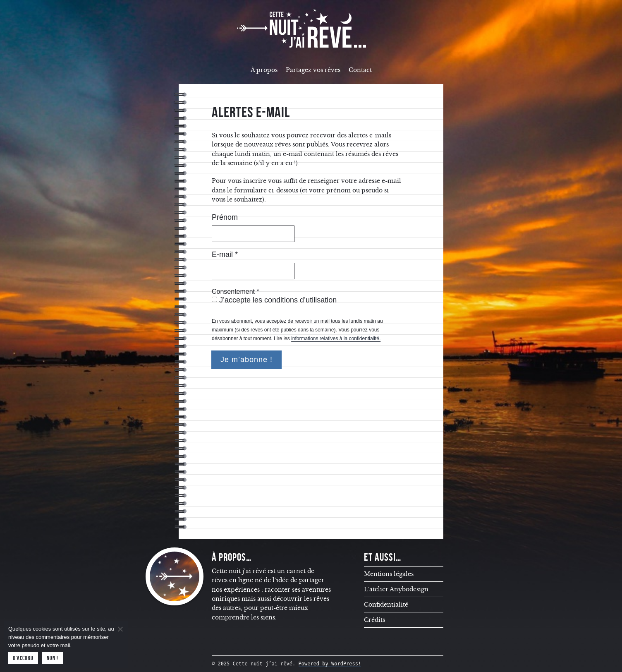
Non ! (53, 658)
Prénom (225, 217)
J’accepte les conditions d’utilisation (274, 300)
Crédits (374, 620)
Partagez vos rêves (313, 70)
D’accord (23, 658)
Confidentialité (386, 605)
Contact (360, 70)
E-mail (225, 254)
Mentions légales (389, 574)
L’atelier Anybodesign (396, 589)
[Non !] (120, 629)
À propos (264, 70)
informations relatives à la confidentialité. (336, 338)
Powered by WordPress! (330, 664)
